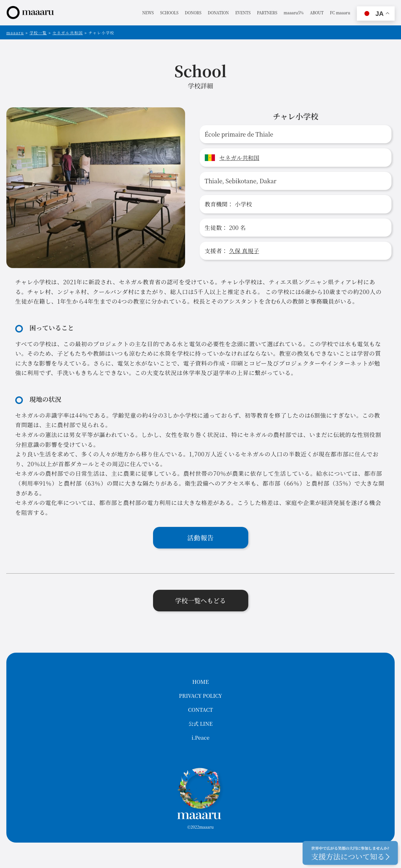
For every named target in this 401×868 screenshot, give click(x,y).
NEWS (148, 13)
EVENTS (243, 13)
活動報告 (201, 538)
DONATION (218, 13)
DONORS (193, 13)
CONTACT (200, 710)
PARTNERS (267, 13)
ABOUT (317, 13)
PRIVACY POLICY (201, 696)
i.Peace (200, 738)
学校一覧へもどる (201, 600)
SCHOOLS (169, 13)
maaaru (15, 33)
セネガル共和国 (68, 33)
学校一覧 (38, 33)
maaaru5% (294, 13)
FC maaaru (340, 13)
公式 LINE (201, 724)
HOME (201, 682)
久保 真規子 (244, 251)
